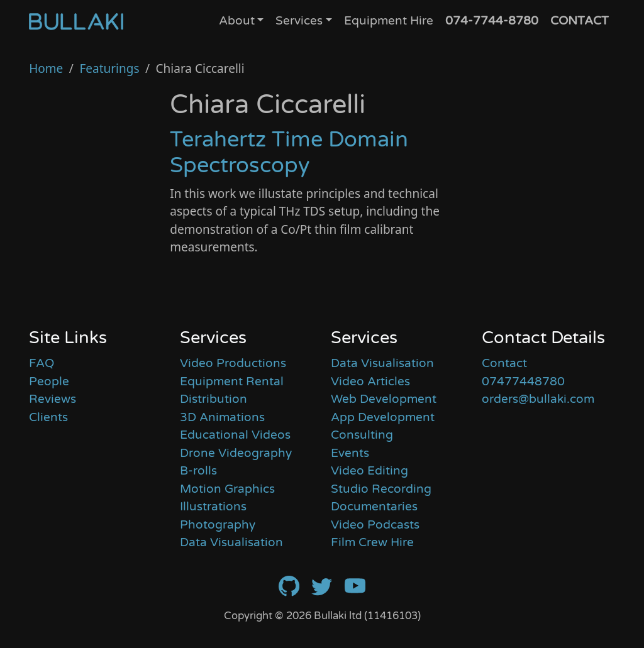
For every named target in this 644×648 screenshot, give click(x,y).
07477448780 (523, 382)
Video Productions (233, 363)
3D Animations (222, 417)
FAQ (42, 363)
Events (350, 453)
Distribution (214, 399)
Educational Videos (235, 435)
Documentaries (374, 507)
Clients (48, 417)
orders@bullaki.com (538, 399)
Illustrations (213, 507)
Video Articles (370, 382)
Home (46, 69)
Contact (504, 363)
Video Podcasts (375, 525)
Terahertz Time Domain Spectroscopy (289, 152)
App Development (383, 417)
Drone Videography (236, 453)
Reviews (53, 399)
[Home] (76, 21)
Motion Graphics (227, 489)
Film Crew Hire (372, 542)
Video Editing (369, 471)
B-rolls (198, 471)
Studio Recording (381, 489)
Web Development (384, 399)
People (49, 382)
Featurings (109, 69)
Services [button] (299, 21)
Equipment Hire (389, 21)
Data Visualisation (231, 542)
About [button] (237, 21)
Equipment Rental (232, 382)
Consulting (362, 435)
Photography (218, 525)
